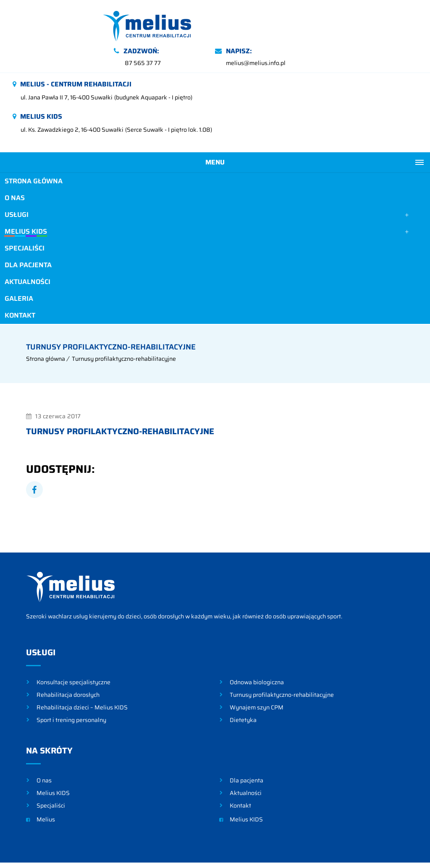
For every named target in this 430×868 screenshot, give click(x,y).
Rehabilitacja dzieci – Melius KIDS (82, 679)
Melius (41, 791)
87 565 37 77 (244, 36)
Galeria (18, 271)
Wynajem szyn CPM (257, 679)
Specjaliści (24, 221)
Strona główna (33, 154)
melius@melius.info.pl (357, 36)
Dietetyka (243, 692)
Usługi (16, 187)
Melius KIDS (25, 204)
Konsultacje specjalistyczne (73, 654)
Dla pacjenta (28, 238)
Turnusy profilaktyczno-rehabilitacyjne (124, 331)
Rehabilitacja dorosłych (68, 667)
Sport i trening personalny (71, 692)
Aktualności (27, 254)
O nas (14, 171)
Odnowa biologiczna (257, 654)
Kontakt (20, 288)
